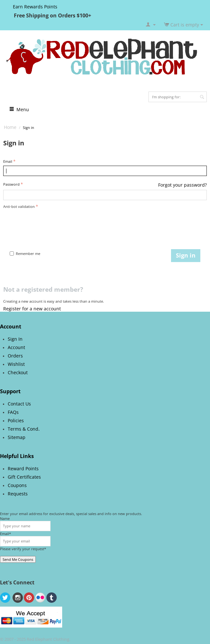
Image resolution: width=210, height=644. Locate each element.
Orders (15, 356)
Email (8, 161)
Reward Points (23, 468)
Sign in (186, 255)
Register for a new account (32, 309)
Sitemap (17, 437)
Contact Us (19, 404)
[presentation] (52, 223)
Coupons (17, 485)
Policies (16, 420)
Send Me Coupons (18, 559)
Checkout (18, 372)
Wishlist (16, 364)
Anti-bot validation (19, 206)
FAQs (13, 412)
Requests (18, 494)
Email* (5, 534)
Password (11, 184)
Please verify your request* (23, 549)
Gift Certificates (24, 477)
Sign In (15, 339)
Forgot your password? (182, 185)
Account (16, 347)
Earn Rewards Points (35, 7)
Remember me (25, 254)
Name (5, 518)
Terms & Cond (23, 429)
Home (10, 127)
